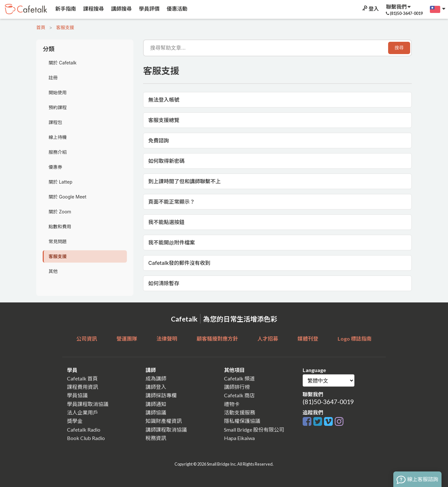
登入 (370, 9)
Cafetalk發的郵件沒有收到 (179, 263)
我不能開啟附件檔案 (172, 243)
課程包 (55, 122)
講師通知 (156, 404)
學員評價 (149, 9)
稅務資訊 (156, 438)
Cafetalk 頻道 (239, 378)
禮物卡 (232, 404)
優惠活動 (177, 9)
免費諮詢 (159, 141)
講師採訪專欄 (161, 395)
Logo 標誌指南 (355, 339)
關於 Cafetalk (63, 63)
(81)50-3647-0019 (328, 402)
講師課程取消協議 (166, 430)
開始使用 (58, 92)
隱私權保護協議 (242, 421)
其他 (53, 271)
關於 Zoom (60, 212)
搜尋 (399, 48)
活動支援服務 (240, 412)
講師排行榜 (237, 387)
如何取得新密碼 (166, 161)
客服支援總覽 (164, 120)
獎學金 (75, 421)
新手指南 (65, 9)
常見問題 (58, 241)
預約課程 (58, 107)
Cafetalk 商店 (239, 395)
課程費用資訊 (83, 387)
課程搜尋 (93, 9)
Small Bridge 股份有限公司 (254, 430)
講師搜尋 (121, 9)
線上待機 (58, 137)
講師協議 (156, 412)
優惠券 (55, 167)
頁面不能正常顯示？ (172, 202)
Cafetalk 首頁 (82, 378)
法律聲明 (167, 339)
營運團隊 (127, 339)
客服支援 (65, 27)
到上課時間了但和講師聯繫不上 (185, 181)
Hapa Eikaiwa (239, 438)
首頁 (41, 27)
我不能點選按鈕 (166, 222)
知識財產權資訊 (164, 421)
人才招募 (268, 339)
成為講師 (156, 378)
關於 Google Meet (67, 197)
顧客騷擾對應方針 (217, 339)
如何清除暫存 (164, 283)
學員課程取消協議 (88, 404)
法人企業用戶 (83, 412)
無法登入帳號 (164, 100)
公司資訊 (87, 339)
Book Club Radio (86, 438)
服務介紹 (58, 152)
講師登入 (156, 387)
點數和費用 (60, 227)
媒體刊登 (308, 339)
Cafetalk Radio (84, 430)
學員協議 (77, 395)
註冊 (53, 78)
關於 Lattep (60, 182)
